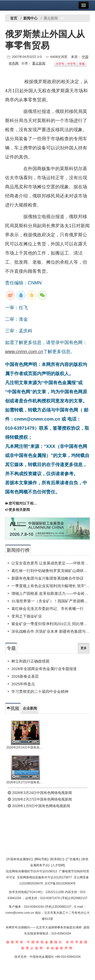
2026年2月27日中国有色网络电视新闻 (25, 782)
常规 (82, 64)
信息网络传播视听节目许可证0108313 (32, 871)
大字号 (60, 64)
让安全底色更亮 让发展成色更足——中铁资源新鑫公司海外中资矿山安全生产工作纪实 (51, 563)
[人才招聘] (58, 865)
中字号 (72, 64)
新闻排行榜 (18, 550)
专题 (11, 648)
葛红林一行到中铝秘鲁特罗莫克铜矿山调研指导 (51, 571)
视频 (13, 709)
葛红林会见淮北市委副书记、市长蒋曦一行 (48, 609)
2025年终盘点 (23, 684)
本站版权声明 (60, 948)
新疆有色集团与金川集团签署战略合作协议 (48, 578)
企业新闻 (30, 708)
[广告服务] (73, 859)
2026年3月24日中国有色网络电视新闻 (25, 747)
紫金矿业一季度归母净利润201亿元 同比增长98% (51, 624)
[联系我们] (57, 859)
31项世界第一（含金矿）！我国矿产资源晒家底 (51, 601)
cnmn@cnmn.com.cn (20, 913)
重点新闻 (39, 63)
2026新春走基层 (25, 676)
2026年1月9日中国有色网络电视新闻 (39, 806)
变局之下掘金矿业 (27, 616)
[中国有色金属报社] (20, 859)
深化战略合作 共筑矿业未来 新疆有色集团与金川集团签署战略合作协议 (51, 631)
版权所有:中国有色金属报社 (35, 942)
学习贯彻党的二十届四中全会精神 (40, 691)
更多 (84, 648)
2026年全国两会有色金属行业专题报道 (44, 669)
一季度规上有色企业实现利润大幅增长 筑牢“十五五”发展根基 (51, 586)
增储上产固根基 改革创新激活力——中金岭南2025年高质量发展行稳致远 (51, 593)
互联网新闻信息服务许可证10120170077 (44, 877)
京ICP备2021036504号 (60, 883)
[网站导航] (41, 859)
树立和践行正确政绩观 (30, 661)
